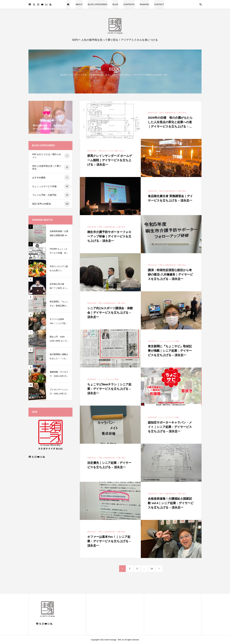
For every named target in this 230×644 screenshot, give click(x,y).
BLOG (115, 4)
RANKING (144, 4)
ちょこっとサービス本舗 (51, 186)
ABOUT (79, 4)
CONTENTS (129, 4)
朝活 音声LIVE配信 (51, 204)
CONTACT (159, 4)
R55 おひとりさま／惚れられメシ (51, 156)
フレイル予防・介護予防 (51, 195)
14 (152, 569)
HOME (68, 4)
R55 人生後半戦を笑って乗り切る (51, 167)
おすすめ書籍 (51, 178)
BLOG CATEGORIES (98, 4)
